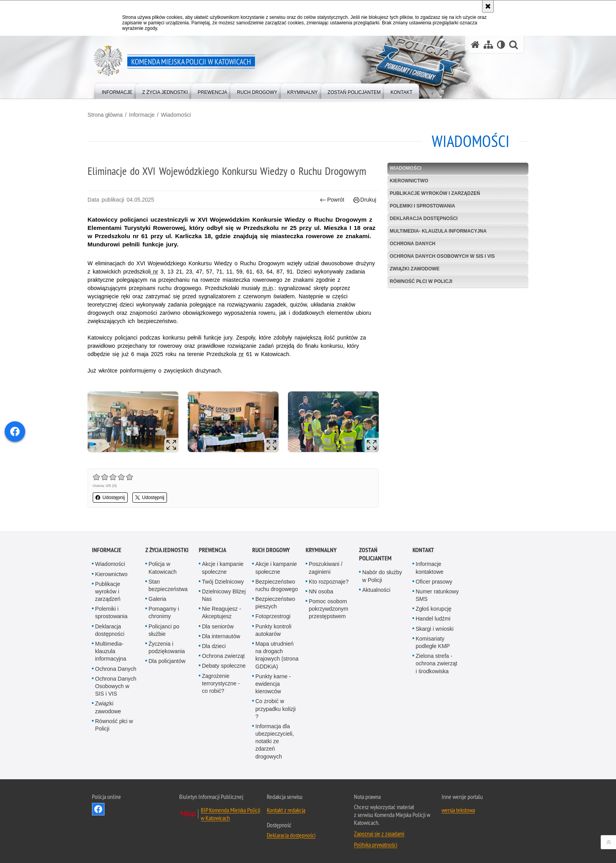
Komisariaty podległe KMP (433, 640)
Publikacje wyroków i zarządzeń (433, 193)
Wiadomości (180, 114)
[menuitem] (117, 91)
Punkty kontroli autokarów (273, 628)
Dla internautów (221, 634)
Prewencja (213, 548)
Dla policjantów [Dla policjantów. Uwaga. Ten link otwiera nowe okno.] (167, 659)
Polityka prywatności (376, 843)
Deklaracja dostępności (422, 219)
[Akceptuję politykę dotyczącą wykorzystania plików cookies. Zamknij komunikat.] (488, 6)
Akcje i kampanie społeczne (223, 566)
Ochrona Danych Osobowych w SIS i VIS (441, 256)
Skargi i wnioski (434, 627)
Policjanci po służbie (164, 628)
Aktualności (376, 588)
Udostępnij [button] (115, 496)
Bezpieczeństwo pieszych (275, 601)
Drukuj (363, 200)
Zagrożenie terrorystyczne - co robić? (221, 681)
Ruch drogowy (271, 548)
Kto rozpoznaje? (329, 580)
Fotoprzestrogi (273, 615)
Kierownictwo (407, 181)
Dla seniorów (218, 624)
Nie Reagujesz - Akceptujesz (222, 611)
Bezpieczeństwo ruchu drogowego (277, 583)
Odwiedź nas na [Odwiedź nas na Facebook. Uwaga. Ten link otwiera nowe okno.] (98, 807)
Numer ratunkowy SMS (437, 593)
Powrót (331, 200)
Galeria (157, 597)
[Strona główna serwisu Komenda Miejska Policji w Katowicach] (475, 45)
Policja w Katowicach (163, 566)
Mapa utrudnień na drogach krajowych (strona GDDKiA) (277, 654)
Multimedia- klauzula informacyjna (437, 231)
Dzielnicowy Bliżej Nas (224, 593)
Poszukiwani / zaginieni (326, 566)
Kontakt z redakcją (286, 808)
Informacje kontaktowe (430, 566)
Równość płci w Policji (419, 281)
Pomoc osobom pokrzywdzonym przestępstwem (328, 607)
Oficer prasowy (434, 580)
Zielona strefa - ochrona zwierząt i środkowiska (436, 662)
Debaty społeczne (224, 664)
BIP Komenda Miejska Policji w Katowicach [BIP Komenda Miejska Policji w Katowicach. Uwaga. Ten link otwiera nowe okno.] (230, 812)
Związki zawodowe (413, 268)
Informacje (146, 114)
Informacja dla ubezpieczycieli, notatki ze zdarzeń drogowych (275, 739)
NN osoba (321, 589)
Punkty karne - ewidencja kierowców (273, 682)
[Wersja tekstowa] (501, 45)
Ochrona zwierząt (223, 654)
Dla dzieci (214, 644)
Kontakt (423, 548)
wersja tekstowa (458, 808)
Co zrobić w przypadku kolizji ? (276, 707)
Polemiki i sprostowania (421, 206)
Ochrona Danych (411, 243)
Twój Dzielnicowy (223, 580)
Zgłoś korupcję (434, 607)
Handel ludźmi (433, 617)
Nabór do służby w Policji (382, 574)
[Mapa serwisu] (488, 45)
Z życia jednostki (167, 548)
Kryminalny (321, 548)
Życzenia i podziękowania (167, 646)
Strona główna (110, 114)
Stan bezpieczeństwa (168, 583)
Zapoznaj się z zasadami (379, 832)
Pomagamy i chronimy (164, 611)
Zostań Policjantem (375, 553)
